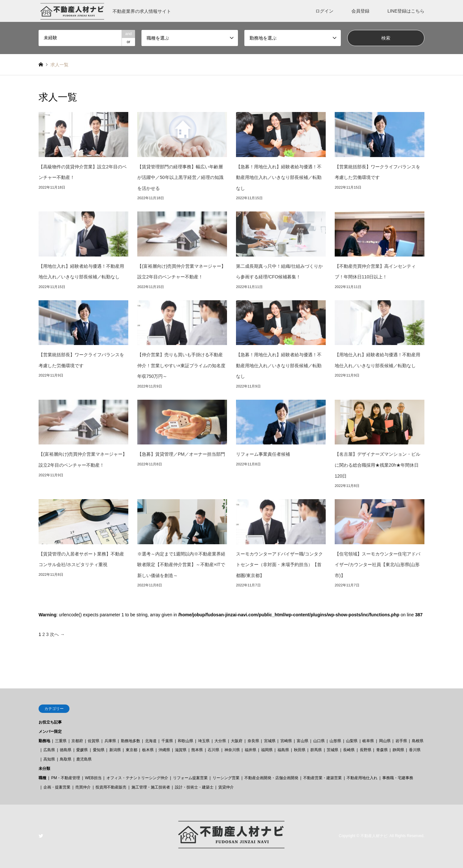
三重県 (61, 741)
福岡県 (267, 750)
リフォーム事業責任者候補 (263, 454)
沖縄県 (164, 750)
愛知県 (99, 750)
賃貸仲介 (226, 787)
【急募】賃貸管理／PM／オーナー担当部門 (181, 454)
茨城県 (332, 750)
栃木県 (148, 750)
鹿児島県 (84, 759)
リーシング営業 (226, 778)
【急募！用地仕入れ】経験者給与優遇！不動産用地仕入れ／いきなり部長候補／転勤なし (279, 177)
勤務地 (44, 741)
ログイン (324, 11)
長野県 (366, 750)
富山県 (303, 741)
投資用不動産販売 (111, 787)
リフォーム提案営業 (190, 778)
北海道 (151, 741)
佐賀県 (94, 741)
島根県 (418, 741)
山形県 (335, 741)
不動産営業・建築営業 (322, 778)
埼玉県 (204, 741)
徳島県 (66, 750)
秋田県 (300, 750)
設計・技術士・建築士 (194, 787)
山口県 (319, 741)
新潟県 (115, 750)
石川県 (213, 750)
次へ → (57, 634)
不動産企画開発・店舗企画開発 (271, 778)
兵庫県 (110, 741)
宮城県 (270, 741)
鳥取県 (66, 759)
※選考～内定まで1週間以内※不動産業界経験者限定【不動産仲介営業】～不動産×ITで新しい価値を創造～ (181, 565)
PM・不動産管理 (66, 778)
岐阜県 (368, 741)
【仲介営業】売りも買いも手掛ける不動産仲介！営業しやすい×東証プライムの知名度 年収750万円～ (184, 365)
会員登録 (360, 11)
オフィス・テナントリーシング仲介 (137, 778)
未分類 (44, 769)
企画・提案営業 (57, 787)
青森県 (382, 750)
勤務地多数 (131, 741)
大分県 (220, 741)
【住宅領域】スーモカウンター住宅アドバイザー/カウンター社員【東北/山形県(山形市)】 (377, 565)
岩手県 (401, 741)
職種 (42, 778)
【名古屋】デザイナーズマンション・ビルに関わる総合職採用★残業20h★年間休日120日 (377, 465)
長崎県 (349, 750)
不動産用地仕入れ (362, 778)
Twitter (41, 836)
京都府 (77, 741)
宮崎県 (286, 741)
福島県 (283, 750)
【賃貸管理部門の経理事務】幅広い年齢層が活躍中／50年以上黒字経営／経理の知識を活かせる (180, 177)
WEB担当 (93, 778)
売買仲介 (83, 787)
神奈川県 (232, 750)
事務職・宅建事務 (398, 778)
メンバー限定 (50, 732)
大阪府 (237, 741)
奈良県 (253, 741)
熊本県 (197, 750)
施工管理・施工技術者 (151, 787)
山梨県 (352, 741)
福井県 (250, 750)
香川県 (415, 750)
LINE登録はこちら (406, 11)
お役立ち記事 (50, 722)
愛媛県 (82, 750)
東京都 (132, 750)
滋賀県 (181, 750)
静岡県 (398, 750)
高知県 (49, 759)
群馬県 (316, 750)
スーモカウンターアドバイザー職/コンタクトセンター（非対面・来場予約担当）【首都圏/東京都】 (279, 565)
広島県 (49, 750)
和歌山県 (186, 741)
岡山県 (385, 741)
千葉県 (167, 741)
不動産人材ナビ (374, 836)
